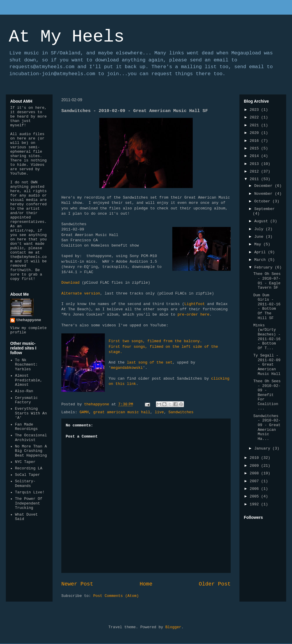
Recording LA (29, 468)
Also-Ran (24, 391)
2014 (255, 156)
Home (146, 584)
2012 (255, 172)
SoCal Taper (27, 475)
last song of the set (150, 363)
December (265, 186)
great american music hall (122, 412)
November (265, 194)
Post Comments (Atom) (116, 596)
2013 (255, 164)
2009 (255, 466)
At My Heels (67, 37)
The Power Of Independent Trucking (29, 503)
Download (70, 283)
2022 (255, 117)
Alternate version (81, 293)
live (159, 412)
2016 (255, 141)
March (261, 260)
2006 (255, 489)
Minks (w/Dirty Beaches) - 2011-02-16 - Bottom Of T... (267, 337)
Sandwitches (181, 412)
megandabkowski (127, 368)
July (260, 229)
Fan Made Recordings (26, 427)
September (265, 209)
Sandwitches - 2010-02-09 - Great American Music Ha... (267, 427)
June (260, 237)
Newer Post (77, 584)
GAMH (84, 412)
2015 (255, 148)
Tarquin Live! (30, 492)
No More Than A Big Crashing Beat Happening (31, 451)
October (263, 201)
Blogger (173, 627)
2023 (255, 110)
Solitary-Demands (25, 484)
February (265, 267)
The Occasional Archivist (31, 438)
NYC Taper (25, 462)
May (259, 244)
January (263, 448)
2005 (255, 496)
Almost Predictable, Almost (29, 380)
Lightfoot (194, 304)
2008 (255, 473)
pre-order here (193, 315)
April (261, 252)
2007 (255, 481)
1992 (255, 504)
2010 (255, 458)
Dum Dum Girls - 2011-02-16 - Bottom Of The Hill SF (267, 307)
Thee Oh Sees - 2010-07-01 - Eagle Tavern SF (267, 281)
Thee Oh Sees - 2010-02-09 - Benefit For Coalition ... (267, 395)
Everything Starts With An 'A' (31, 413)
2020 (255, 133)
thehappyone (29, 320)
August (262, 221)
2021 (255, 125)
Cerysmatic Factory (26, 400)
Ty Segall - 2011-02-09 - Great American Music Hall (267, 365)
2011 (255, 179)
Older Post (215, 584)
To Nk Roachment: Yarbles (26, 365)
